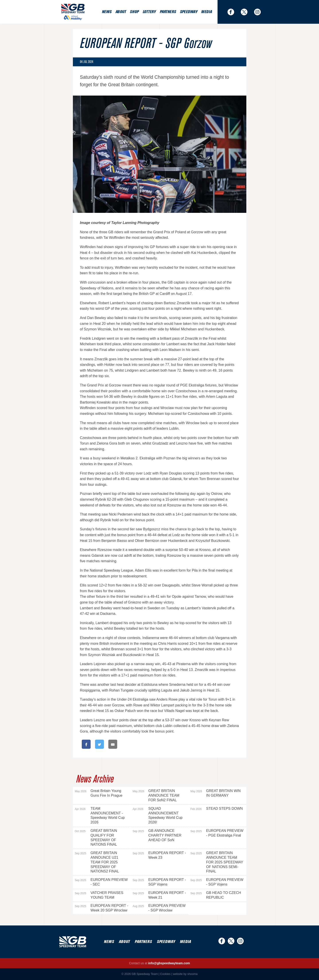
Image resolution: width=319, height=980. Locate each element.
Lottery (149, 12)
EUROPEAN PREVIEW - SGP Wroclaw (159, 908)
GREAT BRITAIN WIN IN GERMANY (216, 793)
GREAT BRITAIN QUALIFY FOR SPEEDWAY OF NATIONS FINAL (96, 838)
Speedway (189, 12)
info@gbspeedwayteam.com (169, 963)
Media (206, 12)
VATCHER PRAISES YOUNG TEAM (99, 895)
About (121, 12)
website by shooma (185, 974)
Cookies (165, 974)
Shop (134, 12)
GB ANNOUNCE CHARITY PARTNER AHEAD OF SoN (157, 835)
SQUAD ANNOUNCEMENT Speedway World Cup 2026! (158, 815)
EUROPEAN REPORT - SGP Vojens (159, 882)
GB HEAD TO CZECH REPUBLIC (216, 895)
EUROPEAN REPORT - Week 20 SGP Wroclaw (102, 908)
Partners (168, 12)
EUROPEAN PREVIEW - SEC (101, 882)
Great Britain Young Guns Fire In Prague (99, 793)
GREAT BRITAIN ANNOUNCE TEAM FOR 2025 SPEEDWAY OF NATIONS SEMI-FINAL (217, 862)
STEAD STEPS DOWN (217, 809)
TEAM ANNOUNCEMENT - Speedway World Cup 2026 (100, 815)
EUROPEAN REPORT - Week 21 (159, 895)
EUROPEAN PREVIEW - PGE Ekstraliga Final (217, 833)
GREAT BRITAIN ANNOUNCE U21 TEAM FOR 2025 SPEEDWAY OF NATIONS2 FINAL (97, 862)
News (107, 12)
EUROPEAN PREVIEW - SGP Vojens (217, 882)
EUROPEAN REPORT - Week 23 (159, 855)
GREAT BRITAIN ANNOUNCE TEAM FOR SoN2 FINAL (156, 795)
